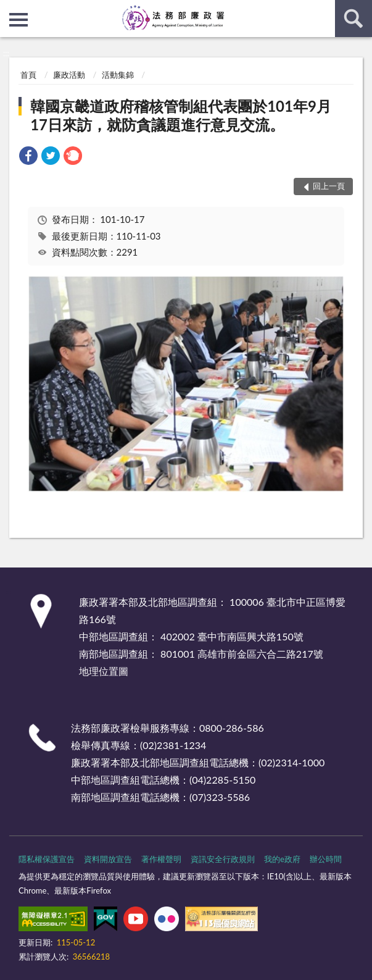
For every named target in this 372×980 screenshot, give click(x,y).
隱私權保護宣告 (47, 859)
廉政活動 (69, 75)
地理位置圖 (104, 671)
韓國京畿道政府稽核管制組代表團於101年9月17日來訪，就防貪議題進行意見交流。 (181, 115)
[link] (28, 157)
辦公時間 (326, 859)
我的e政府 (282, 859)
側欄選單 (19, 20)
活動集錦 (118, 75)
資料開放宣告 (108, 859)
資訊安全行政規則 (223, 859)
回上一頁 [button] (329, 186)
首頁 (28, 75)
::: (10, 9)
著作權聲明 (161, 859)
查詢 (353, 19)
